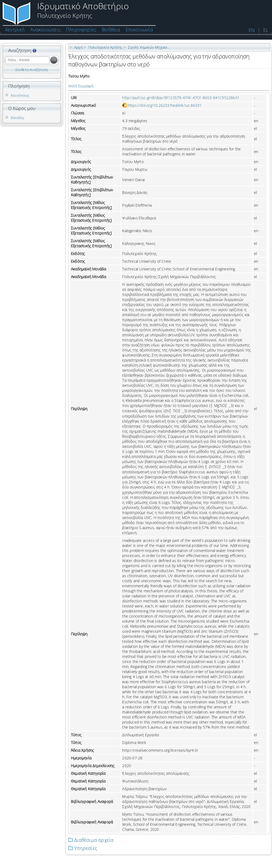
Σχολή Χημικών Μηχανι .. (149, 47)
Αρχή (78, 47)
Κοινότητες (20, 95)
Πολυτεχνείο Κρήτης (105, 47)
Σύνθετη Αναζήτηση (32, 70)
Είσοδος (18, 118)
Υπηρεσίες (83, 848)
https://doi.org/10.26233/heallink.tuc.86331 (165, 105)
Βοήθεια (111, 29)
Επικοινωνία (139, 29)
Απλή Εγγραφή (81, 86)
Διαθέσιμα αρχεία (91, 840)
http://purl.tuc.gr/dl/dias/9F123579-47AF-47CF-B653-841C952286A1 (181, 98)
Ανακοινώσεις (46, 29)
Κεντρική (15, 29)
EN (252, 30)
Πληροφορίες (81, 29)
